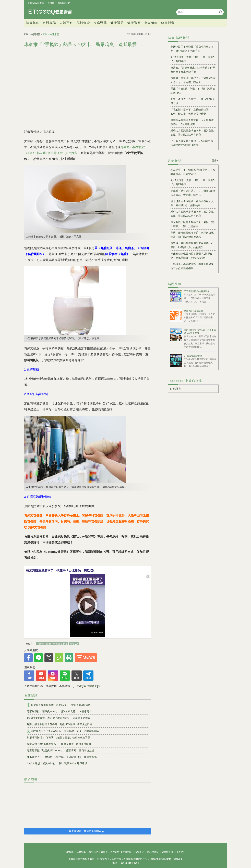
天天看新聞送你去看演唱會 (197, 291)
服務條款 (139, 852)
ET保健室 (175, 389)
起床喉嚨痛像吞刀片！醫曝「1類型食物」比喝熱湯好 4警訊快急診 (192, 256)
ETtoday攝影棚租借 (193, 356)
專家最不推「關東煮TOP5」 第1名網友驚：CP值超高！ (59, 711)
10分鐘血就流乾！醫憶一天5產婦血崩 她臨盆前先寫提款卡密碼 (193, 143)
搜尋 (221, 12)
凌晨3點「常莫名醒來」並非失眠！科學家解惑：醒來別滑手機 (193, 70)
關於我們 (94, 852)
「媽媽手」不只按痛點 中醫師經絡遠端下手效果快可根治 (192, 266)
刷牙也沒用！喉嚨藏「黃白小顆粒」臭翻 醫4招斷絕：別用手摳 (192, 49)
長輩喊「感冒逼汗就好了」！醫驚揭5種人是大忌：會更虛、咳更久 (193, 80)
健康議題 (117, 23)
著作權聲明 (167, 852)
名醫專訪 (50, 23)
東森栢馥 (151, 23)
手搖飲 (40, 644)
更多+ (215, 160)
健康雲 (50, 12)
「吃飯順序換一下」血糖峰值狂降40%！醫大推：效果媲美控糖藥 (190, 112)
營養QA (74, 644)
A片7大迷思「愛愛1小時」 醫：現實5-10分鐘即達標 (57, 763)
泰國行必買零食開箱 (194, 311)
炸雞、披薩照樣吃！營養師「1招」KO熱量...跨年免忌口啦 (60, 724)
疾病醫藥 (100, 23)
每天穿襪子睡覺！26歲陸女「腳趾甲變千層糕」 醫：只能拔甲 (192, 224)
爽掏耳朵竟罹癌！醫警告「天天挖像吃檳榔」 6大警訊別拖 (192, 122)
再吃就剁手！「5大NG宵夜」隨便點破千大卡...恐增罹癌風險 (63, 731)
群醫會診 (83, 23)
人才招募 (81, 852)
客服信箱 (127, 852)
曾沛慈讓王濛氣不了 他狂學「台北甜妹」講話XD (60, 571)
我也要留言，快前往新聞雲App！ (88, 831)
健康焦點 (33, 23)
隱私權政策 (153, 852)
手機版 (51, 3)
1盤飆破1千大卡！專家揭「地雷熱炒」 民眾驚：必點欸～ (60, 718)
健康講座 (134, 23)
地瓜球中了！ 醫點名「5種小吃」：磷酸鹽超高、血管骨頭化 (62, 757)
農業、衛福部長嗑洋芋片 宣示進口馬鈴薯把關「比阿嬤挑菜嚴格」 (192, 235)
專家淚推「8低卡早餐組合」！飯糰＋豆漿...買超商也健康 (59, 744)
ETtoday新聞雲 (36, 3)
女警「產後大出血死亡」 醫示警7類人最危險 (193, 101)
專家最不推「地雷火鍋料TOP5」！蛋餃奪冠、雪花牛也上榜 (61, 750)
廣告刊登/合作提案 (110, 852)
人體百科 (66, 23)
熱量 (49, 644)
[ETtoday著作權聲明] (85, 686)
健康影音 (168, 23)
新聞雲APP (64, 3)
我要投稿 (69, 852)
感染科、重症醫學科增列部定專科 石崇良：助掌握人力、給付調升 (192, 245)
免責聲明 (181, 852)
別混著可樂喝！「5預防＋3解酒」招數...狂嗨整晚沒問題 (58, 738)
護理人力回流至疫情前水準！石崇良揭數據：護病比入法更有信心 (192, 133)
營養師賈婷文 (60, 644)
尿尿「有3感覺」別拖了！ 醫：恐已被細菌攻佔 (193, 91)
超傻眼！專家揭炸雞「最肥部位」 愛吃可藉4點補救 (59, 705)
